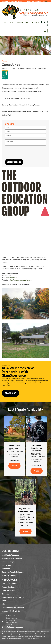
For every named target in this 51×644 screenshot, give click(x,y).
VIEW (14, 466)
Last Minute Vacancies (10, 555)
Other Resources (8, 590)
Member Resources (9, 584)
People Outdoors (8, 587)
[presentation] (22, 152)
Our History (6, 565)
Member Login (23, 22)
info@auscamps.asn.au (14, 627)
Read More (10, 393)
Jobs (3, 604)
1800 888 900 (12, 278)
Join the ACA (8, 22)
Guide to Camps (8, 562)
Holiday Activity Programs (12, 558)
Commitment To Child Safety (13, 597)
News (4, 601)
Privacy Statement (9, 575)
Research (5, 594)
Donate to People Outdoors (13, 572)
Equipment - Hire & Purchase (13, 607)
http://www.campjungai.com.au (20, 280)
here (47, 1)
